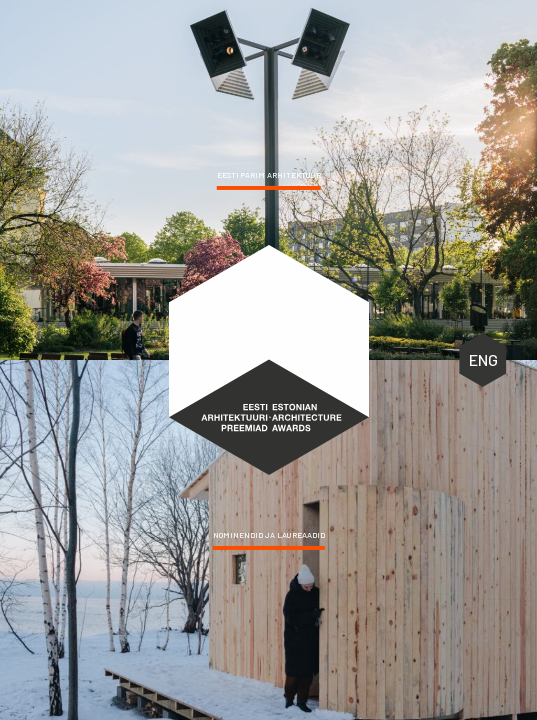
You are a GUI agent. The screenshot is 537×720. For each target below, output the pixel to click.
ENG (483, 360)
